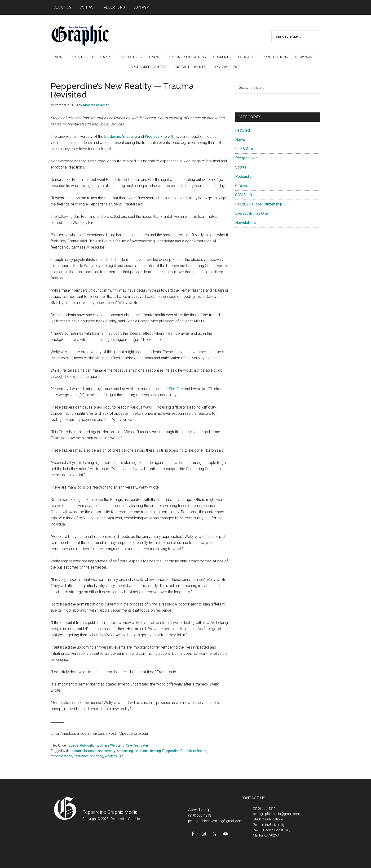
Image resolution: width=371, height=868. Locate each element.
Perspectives (246, 158)
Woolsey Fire (156, 136)
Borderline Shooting (120, 136)
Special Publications (83, 745)
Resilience (81, 756)
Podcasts (243, 176)
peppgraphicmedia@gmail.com (276, 814)
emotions (141, 751)
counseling (125, 751)
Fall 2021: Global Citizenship (259, 204)
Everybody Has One (252, 213)
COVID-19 (244, 195)
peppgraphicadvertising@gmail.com (215, 821)
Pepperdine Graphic (177, 751)
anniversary (107, 751)
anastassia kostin (84, 751)
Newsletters (245, 223)
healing (155, 751)
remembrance (61, 756)
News (240, 140)
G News (242, 186)
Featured (243, 130)
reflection (200, 751)
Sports (241, 167)
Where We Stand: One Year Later (124, 745)
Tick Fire (176, 389)
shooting (97, 756)
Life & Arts (244, 149)
